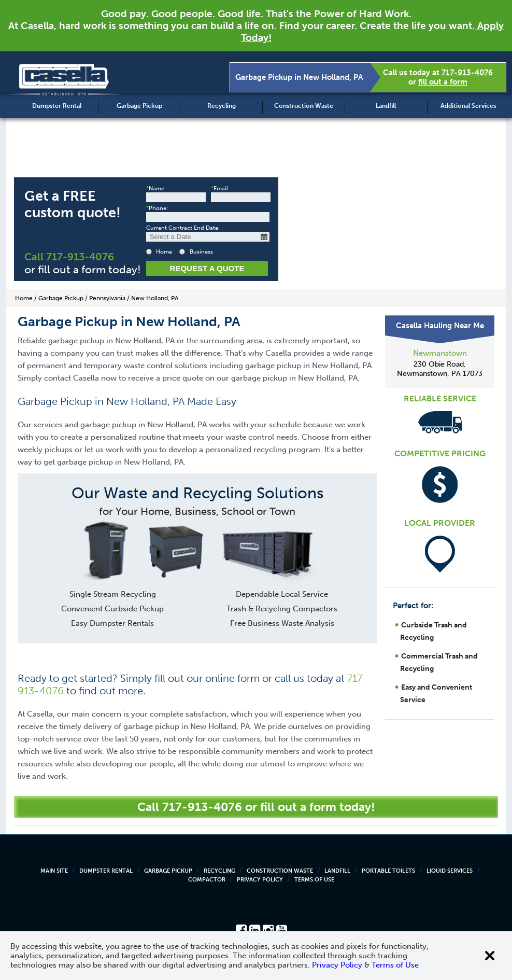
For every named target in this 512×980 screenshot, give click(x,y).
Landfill (386, 106)
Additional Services (468, 106)
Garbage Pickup (139, 106)
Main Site (54, 871)
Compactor (207, 880)
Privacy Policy (260, 880)
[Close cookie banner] (490, 956)
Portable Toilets (388, 871)
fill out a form (443, 82)
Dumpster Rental (57, 106)
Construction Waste (304, 106)
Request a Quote (207, 268)
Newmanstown (440, 353)
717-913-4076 (467, 73)
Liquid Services (450, 871)
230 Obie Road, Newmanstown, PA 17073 (440, 369)
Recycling (222, 106)
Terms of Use (314, 880)
